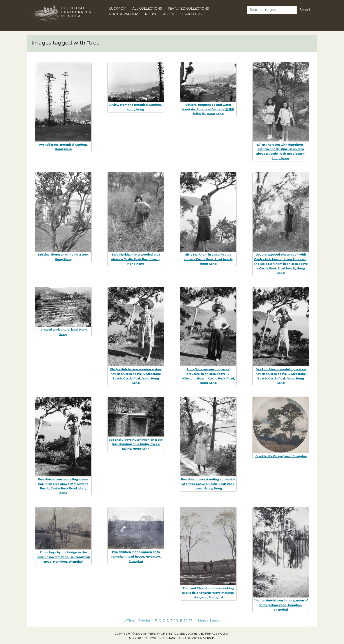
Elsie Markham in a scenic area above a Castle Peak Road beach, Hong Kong (208, 259)
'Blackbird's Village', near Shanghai (281, 456)
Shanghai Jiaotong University (190, 638)
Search (305, 10)
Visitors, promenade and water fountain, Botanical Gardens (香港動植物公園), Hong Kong (208, 109)
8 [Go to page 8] (168, 621)
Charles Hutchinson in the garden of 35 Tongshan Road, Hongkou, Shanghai (281, 605)
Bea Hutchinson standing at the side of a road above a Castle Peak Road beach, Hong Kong (208, 484)
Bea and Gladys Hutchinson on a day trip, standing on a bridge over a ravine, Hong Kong (136, 444)
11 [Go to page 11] (181, 621)
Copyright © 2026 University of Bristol (146, 634)
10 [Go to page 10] (176, 621)
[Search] (272, 10)
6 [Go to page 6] (160, 621)
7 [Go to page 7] (164, 621)
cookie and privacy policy (207, 634)
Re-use (151, 14)
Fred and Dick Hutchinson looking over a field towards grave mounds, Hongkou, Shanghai (208, 593)
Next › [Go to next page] (203, 621)
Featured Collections (188, 9)
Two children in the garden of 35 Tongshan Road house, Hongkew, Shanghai (136, 556)
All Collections (147, 9)
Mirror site (138, 638)
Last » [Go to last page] (215, 621)
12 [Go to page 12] (186, 621)
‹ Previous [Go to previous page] (145, 621)
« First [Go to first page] (129, 621)
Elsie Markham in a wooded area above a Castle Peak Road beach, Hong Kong (136, 259)
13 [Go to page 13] (191, 621)
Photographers (124, 14)
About (169, 14)
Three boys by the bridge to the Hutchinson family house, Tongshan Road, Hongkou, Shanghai (63, 557)
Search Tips (191, 14)
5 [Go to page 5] (156, 621)
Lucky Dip (118, 9)
